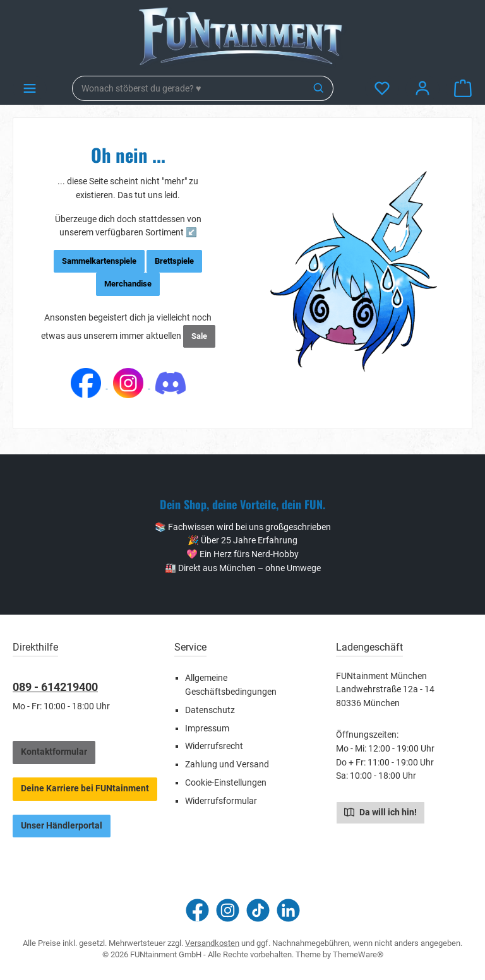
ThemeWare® (358, 954)
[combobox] (189, 88)
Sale (199, 336)
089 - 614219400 (55, 687)
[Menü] (30, 89)
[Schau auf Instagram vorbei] (228, 910)
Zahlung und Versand (227, 765)
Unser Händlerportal (62, 826)
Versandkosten (212, 943)
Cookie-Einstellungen (226, 783)
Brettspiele (174, 261)
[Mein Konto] (422, 89)
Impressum (207, 729)
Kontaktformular (54, 752)
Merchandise (128, 284)
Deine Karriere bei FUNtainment (85, 788)
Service (190, 647)
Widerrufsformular (221, 801)
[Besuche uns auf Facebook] (197, 910)
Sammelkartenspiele (99, 261)
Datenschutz (210, 710)
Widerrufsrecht (214, 746)
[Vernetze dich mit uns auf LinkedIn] (288, 910)
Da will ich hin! (380, 812)
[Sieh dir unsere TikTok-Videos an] (258, 910)
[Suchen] (319, 88)
